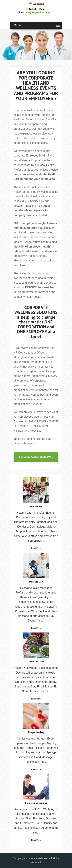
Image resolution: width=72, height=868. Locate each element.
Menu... (18, 25)
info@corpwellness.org (38, 12)
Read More (36, 548)
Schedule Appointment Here (36, 457)
